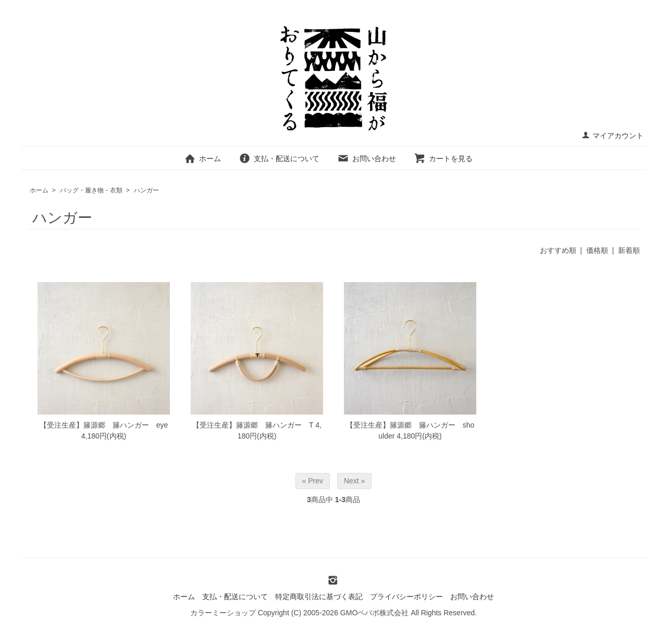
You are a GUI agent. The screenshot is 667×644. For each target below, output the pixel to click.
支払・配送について (279, 159)
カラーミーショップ (223, 613)
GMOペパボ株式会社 (374, 613)
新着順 (629, 250)
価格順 (597, 250)
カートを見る (443, 159)
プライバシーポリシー (406, 597)
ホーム (202, 159)
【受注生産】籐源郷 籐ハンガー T (253, 425)
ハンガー (146, 190)
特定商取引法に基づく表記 (319, 597)
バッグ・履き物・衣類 (91, 190)
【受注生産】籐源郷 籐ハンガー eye (104, 425)
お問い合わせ (367, 159)
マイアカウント (613, 136)
